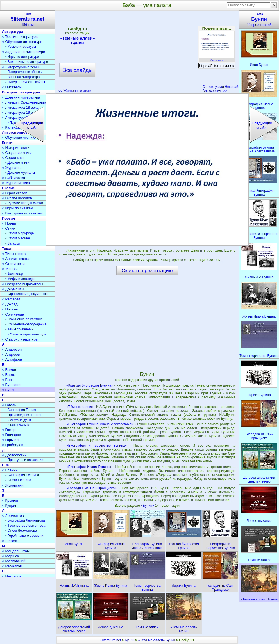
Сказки (8, 188)
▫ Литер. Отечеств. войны (25, 82)
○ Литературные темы (21, 67)
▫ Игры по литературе (22, 57)
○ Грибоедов (13, 445)
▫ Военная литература (22, 77)
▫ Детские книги (17, 163)
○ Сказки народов (17, 198)
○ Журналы (12, 168)
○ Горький (10, 440)
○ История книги (16, 148)
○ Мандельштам (16, 551)
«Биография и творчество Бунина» (97, 446)
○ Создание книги (17, 153)
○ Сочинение (13, 314)
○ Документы (13, 289)
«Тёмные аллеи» (80, 407)
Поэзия (8, 218)
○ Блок (8, 380)
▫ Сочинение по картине (24, 319)
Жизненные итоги (75, 91)
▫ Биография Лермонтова (25, 520)
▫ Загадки (13, 243)
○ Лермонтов (13, 516)
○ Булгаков (11, 385)
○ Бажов (9, 370)
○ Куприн (10, 505)
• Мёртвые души (19, 420)
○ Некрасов (12, 576)
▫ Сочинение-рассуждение (26, 324)
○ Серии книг (13, 158)
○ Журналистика (16, 183)
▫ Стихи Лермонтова (21, 531)
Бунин (130, 640)
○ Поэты (9, 223)
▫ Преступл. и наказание (24, 460)
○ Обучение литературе (22, 42)
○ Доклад (10, 304)
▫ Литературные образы (24, 72)
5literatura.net (111, 640)
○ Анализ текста (16, 259)
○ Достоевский (14, 455)
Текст (7, 249)
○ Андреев (11, 354)
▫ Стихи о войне (18, 238)
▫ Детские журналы (20, 173)
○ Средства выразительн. (24, 284)
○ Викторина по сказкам (22, 213)
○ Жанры (10, 269)
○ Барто (9, 375)
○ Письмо (10, 309)
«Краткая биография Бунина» (90, 385)
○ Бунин (9, 390)
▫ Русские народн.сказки (24, 203)
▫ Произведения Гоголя (23, 415)
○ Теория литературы (20, 37)
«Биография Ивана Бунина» (89, 467)
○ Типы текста (14, 254)
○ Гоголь (9, 405)
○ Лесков (10, 541)
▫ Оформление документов (26, 294)
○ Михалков (12, 566)
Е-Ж (5, 465)
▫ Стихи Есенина (18, 480)
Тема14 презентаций (259, 20)
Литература (13, 32)
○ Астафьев (12, 359)
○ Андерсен (12, 349)
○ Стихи (9, 228)
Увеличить (217, 59)
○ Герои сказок (14, 193)
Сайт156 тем (28, 20)
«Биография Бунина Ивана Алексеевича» (100, 424)
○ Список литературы (20, 339)
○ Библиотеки (13, 178)
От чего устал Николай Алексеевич (220, 89)
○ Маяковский (14, 561)
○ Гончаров (11, 435)
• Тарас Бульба (18, 425)
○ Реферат (11, 299)
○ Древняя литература (21, 97)
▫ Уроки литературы (21, 47)
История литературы (21, 92)
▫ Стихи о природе (20, 233)
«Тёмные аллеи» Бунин (77, 40)
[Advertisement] (147, 53)
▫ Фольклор (14, 274)
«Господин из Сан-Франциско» (91, 488)
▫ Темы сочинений (19, 329)
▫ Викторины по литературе (27, 62)
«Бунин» (148, 506)
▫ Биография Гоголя (21, 410)
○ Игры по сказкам (18, 208)
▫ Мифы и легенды (20, 279)
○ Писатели (12, 87)
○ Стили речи (13, 264)
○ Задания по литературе (23, 52)
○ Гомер (9, 430)
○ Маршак (10, 556)
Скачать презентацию (147, 271)
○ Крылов (10, 500)
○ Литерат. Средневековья (24, 102)
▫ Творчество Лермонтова (25, 526)
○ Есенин (10, 470)
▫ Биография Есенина (22, 475)
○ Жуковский (13, 485)
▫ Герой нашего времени (24, 536)
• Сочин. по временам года (27, 334)
